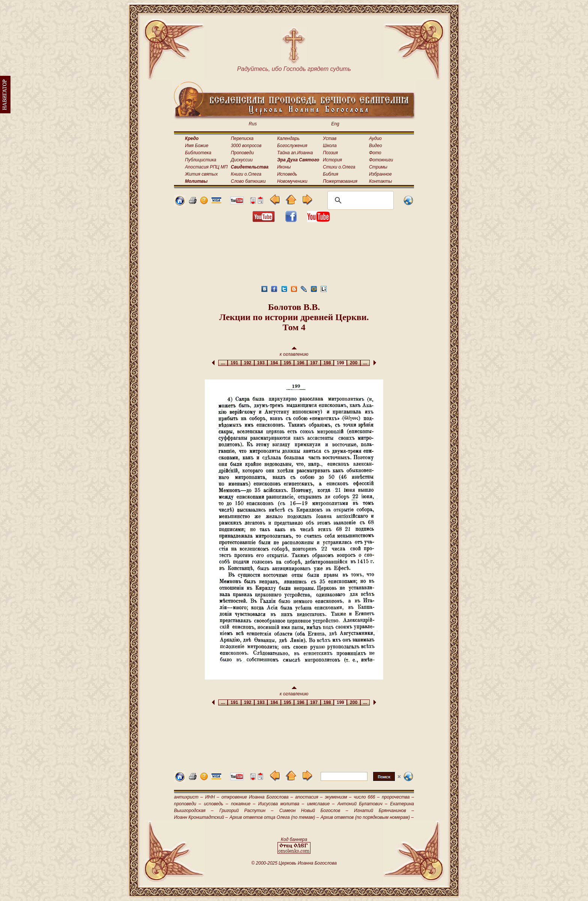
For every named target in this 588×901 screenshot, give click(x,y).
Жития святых (201, 174)
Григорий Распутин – (246, 811)
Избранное (380, 174)
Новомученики (292, 181)
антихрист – (188, 797)
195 (287, 363)
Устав (330, 138)
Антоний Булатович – (362, 804)
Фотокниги (381, 160)
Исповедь (287, 174)
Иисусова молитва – (281, 804)
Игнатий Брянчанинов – (384, 811)
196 (301, 363)
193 (261, 363)
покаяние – (243, 804)
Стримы (378, 167)
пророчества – (398, 797)
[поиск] (359, 200)
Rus (253, 124)
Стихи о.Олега (339, 167)
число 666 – (367, 797)
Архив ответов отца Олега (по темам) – (274, 817)
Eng (335, 124)
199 (340, 363)
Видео (376, 146)
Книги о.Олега (246, 174)
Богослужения (292, 146)
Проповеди (242, 153)
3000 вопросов (246, 146)
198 (327, 363)
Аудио (375, 138)
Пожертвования (340, 181)
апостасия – (309, 797)
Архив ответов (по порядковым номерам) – (367, 817)
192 (248, 363)
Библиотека (198, 153)
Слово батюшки (248, 181)
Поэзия (330, 153)
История (332, 160)
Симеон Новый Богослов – (314, 811)
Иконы (284, 167)
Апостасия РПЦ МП (206, 167)
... (223, 363)
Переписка (242, 138)
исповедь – (216, 804)
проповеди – (187, 804)
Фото (375, 153)
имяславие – (321, 804)
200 (353, 363)
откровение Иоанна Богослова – (257, 797)
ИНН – (212, 797)
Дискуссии (242, 160)
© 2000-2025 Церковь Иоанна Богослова (294, 863)
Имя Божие (196, 146)
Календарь (288, 138)
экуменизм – (338, 797)
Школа (330, 146)
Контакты (381, 181)
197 (314, 363)
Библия (331, 174)
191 (234, 363)
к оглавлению (294, 352)
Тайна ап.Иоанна (295, 153)
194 (274, 363)
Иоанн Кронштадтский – (201, 817)
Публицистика (200, 160)
